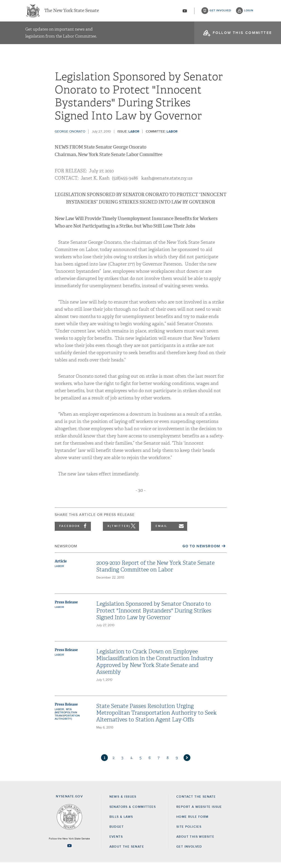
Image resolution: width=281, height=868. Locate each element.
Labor (134, 137)
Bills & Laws (121, 822)
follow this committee (242, 34)
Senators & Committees (133, 812)
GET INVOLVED (189, 852)
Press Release (66, 608)
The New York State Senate (72, 11)
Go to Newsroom (201, 552)
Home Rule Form (192, 822)
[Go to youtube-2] (185, 12)
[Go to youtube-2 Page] (69, 851)
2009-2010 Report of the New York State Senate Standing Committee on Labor (155, 572)
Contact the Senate (196, 802)
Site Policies (189, 832)
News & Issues (123, 802)
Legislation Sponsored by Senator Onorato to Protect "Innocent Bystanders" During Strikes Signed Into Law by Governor (154, 616)
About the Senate (127, 852)
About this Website (195, 842)
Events (116, 842)
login (249, 11)
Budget (117, 832)
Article (61, 567)
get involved (220, 11)
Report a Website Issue (199, 812)
